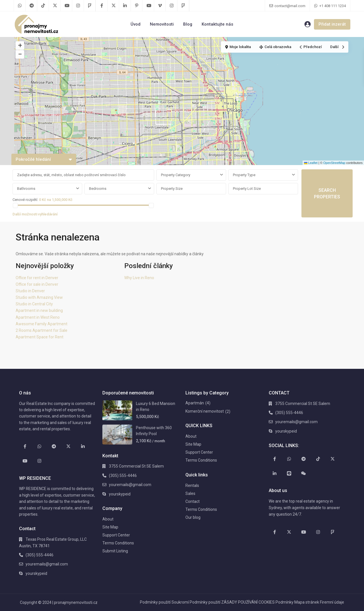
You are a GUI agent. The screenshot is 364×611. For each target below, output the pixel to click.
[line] (289, 473)
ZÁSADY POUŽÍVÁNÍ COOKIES (248, 602)
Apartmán (195, 403)
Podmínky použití (155, 602)
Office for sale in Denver (37, 284)
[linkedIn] (125, 6)
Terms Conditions (118, 543)
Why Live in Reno (139, 278)
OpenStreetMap (334, 163)
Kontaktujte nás (217, 24)
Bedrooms (98, 189)
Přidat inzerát (332, 24)
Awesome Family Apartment (42, 324)
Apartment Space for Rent (40, 337)
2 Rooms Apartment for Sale (42, 330)
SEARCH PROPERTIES (327, 194)
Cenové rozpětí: (25, 200)
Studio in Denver (30, 291)
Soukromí (180, 602)
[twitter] (55, 6)
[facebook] (102, 6)
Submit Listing (115, 551)
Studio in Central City (34, 304)
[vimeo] (160, 6)
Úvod (136, 24)
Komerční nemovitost (205, 411)
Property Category (176, 175)
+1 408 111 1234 (333, 6)
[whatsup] (20, 6)
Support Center (116, 535)
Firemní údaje (332, 602)
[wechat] (304, 473)
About (108, 519)
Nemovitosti (162, 24)
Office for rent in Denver (37, 278)
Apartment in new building (39, 310)
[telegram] (31, 6)
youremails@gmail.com (47, 564)
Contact (193, 501)
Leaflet (311, 163)
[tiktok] (43, 6)
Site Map (110, 527)
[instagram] (78, 6)
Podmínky (285, 602)
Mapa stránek (307, 602)
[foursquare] (90, 6)
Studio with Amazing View (39, 297)
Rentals (192, 485)
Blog (188, 24)
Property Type (244, 175)
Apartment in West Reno (38, 317)
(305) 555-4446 (40, 555)
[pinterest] (137, 6)
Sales (190, 493)
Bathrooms (26, 189)
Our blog (193, 517)
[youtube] (66, 6)
